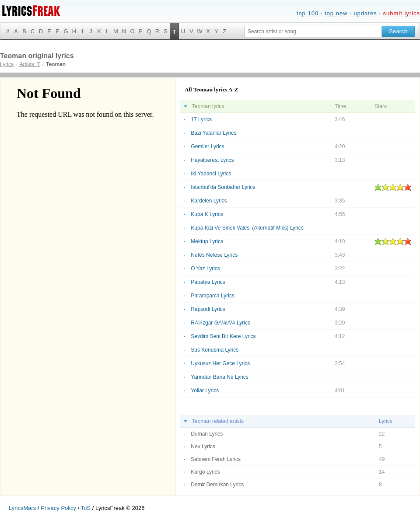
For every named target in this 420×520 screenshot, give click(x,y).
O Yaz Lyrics (205, 269)
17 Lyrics (201, 119)
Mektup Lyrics (207, 241)
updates (365, 13)
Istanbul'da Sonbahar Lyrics (223, 187)
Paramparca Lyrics (213, 296)
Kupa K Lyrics (207, 214)
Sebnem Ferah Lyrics (216, 459)
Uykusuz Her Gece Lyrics (220, 363)
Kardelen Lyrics (209, 201)
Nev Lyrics (203, 447)
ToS (86, 508)
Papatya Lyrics (208, 282)
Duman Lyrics (207, 434)
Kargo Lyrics (205, 472)
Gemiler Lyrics (207, 147)
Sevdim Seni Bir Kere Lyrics (223, 336)
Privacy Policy (58, 508)
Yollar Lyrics (205, 391)
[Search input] (313, 31)
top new (336, 13)
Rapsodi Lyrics (208, 309)
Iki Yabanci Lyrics (211, 174)
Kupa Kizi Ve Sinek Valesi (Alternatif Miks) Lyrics (247, 228)
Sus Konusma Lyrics (215, 350)
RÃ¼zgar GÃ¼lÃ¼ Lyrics (220, 323)
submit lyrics (401, 13)
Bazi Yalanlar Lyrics (213, 133)
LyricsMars (22, 508)
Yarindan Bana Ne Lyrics (219, 377)
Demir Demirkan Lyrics (217, 485)
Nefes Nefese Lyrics (214, 255)
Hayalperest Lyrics (212, 160)
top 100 (308, 13)
